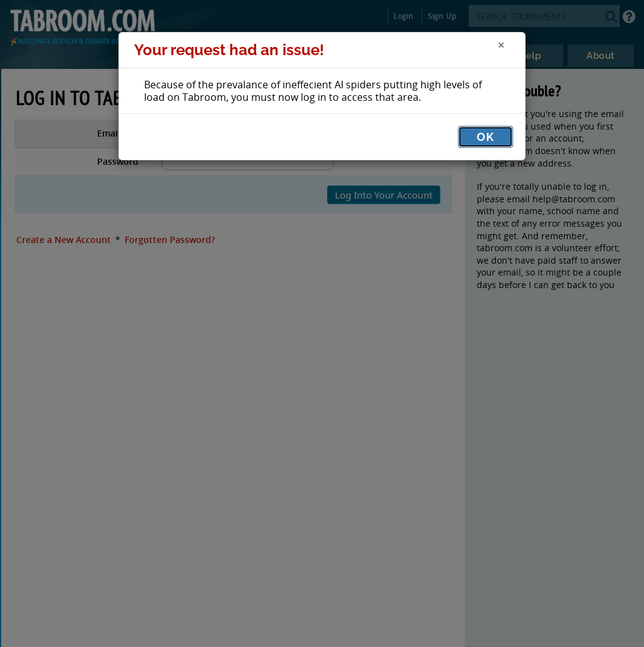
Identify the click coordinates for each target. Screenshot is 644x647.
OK (486, 137)
